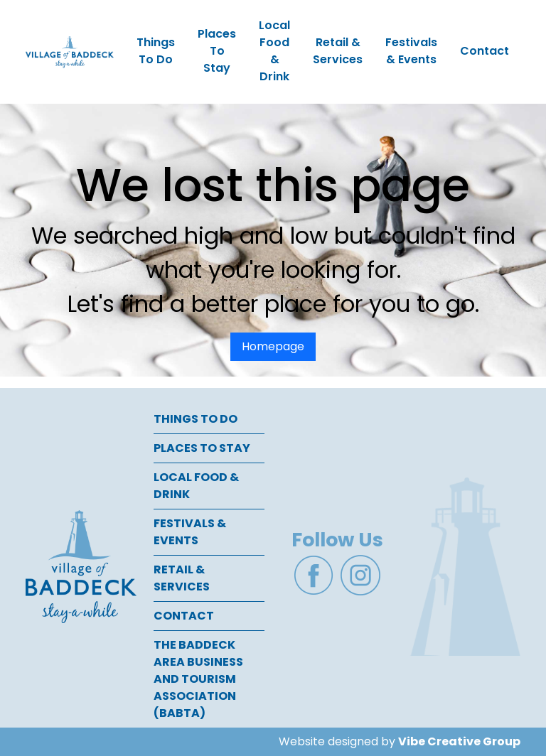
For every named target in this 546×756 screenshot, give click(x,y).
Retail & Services (338, 51)
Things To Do (156, 51)
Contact (485, 51)
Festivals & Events (411, 51)
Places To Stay (217, 51)
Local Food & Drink (274, 51)
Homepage (273, 346)
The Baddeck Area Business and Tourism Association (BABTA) (198, 679)
